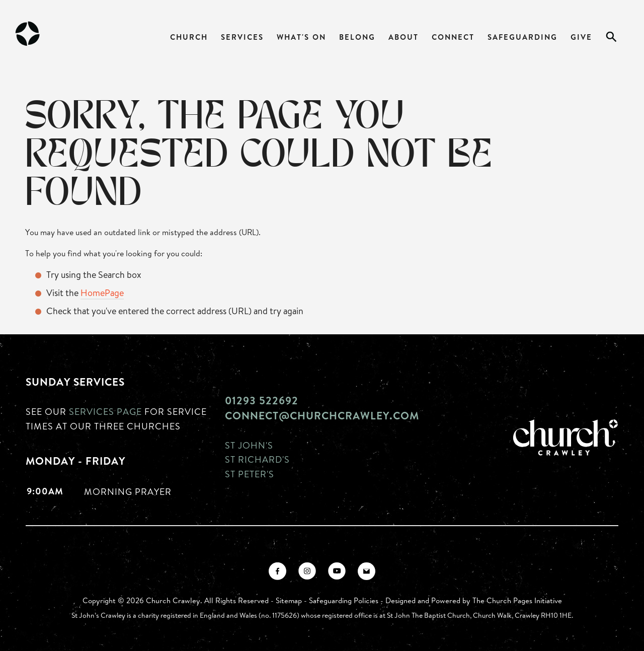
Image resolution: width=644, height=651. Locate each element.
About (404, 37)
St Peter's (250, 474)
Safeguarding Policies (344, 600)
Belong (357, 37)
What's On (301, 37)
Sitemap (289, 600)
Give (581, 37)
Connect (453, 37)
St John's (249, 445)
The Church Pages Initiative (517, 600)
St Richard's (257, 459)
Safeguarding (522, 37)
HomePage (102, 293)
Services (242, 37)
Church (189, 37)
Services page (105, 411)
